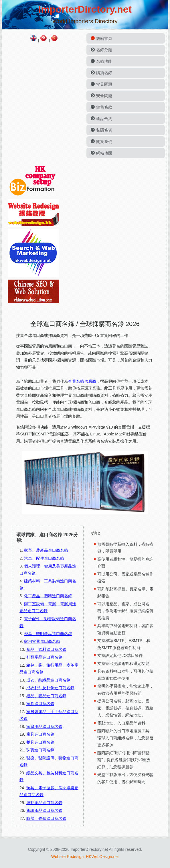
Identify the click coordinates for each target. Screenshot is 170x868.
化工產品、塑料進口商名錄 (48, 596)
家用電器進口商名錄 (42, 641)
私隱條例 (104, 130)
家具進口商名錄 (40, 704)
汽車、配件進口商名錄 (44, 558)
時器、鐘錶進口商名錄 (46, 818)
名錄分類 (104, 50)
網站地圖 (104, 153)
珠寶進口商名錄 (40, 750)
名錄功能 (104, 61)
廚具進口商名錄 (40, 734)
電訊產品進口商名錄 (44, 810)
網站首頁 (104, 38)
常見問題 (104, 84)
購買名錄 (104, 73)
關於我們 (104, 142)
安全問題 (104, 96)
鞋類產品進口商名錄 (44, 657)
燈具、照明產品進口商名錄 (48, 634)
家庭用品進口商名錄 (44, 726)
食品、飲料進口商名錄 (46, 649)
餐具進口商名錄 (40, 742)
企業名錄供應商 (82, 381)
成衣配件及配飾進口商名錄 (50, 688)
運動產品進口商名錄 (44, 803)
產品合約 (104, 119)
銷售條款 (104, 107)
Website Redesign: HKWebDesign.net (85, 857)
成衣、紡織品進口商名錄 (48, 680)
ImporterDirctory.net (85, 9)
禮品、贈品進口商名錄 (46, 696)
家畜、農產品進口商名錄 (46, 550)
